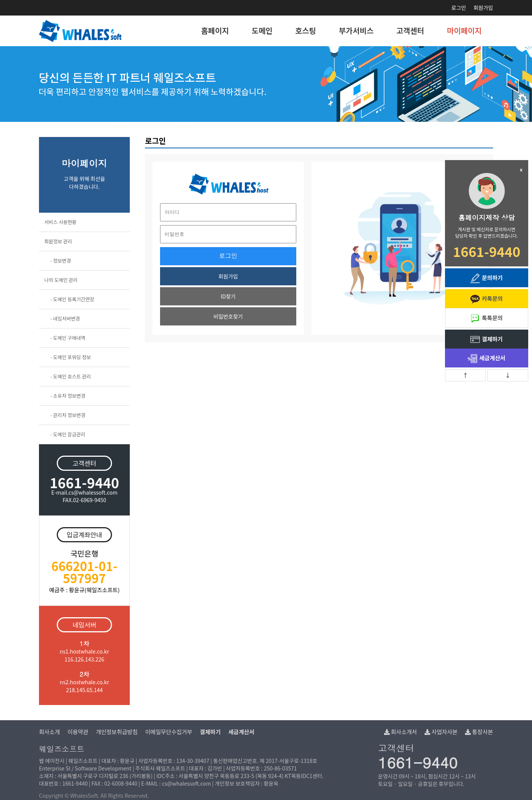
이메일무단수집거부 (169, 732)
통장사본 (479, 732)
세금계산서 (486, 359)
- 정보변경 (61, 261)
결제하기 (486, 340)
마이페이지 (464, 30)
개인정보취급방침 (117, 732)
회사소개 (49, 732)
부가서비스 (356, 30)
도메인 (262, 30)
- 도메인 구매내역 (68, 338)
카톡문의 (486, 299)
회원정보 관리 (58, 241)
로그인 (459, 8)
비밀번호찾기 (228, 316)
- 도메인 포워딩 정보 (71, 357)
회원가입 (483, 8)
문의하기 (486, 278)
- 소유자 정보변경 (68, 396)
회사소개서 (401, 732)
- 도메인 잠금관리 (68, 434)
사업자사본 (441, 732)
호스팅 (306, 30)
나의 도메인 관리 (61, 280)
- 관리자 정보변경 (68, 415)
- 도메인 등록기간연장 (72, 299)
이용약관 (78, 732)
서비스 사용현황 (60, 222)
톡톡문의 (486, 318)
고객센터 (410, 30)
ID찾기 (228, 296)
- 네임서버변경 (65, 318)
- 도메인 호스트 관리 (71, 376)
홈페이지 (215, 30)
